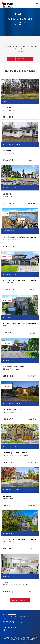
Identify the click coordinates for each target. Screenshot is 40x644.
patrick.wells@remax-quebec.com (17, 623)
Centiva (23, 642)
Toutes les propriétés (20, 600)
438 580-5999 (10, 621)
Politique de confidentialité (30, 639)
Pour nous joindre (25, 59)
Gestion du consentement (27, 640)
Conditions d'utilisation (13, 640)
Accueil (11, 59)
